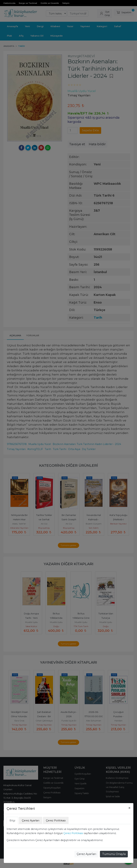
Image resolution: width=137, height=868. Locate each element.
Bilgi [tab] (12, 821)
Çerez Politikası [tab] (56, 821)
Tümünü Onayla (114, 854)
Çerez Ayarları (87, 854)
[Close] (129, 808)
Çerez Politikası (73, 833)
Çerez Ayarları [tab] (31, 821)
